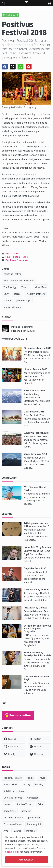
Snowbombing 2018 (34, 390)
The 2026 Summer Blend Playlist (37, 678)
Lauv (6, 294)
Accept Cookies (27, 860)
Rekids (30, 778)
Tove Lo (26, 287)
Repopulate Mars (13, 778)
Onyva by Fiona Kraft (35, 568)
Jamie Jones (34, 818)
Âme (6, 831)
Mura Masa (41, 287)
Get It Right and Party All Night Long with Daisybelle (37, 629)
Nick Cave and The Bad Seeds (19, 281)
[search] (50, 3)
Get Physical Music (13, 818)
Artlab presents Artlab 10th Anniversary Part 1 (37, 525)
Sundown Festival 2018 (36, 433)
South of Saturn (25, 804)
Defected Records (13, 798)
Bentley (39, 784)
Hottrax (8, 804)
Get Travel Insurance (16, 260)
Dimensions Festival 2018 (37, 348)
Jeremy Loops (24, 300)
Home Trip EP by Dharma (37, 547)
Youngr (7, 300)
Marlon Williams (12, 307)
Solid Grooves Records (15, 791)
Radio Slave (10, 811)
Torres (17, 294)
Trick (41, 804)
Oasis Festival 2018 (34, 412)
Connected (33, 798)
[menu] (3, 3)
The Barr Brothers (35, 294)
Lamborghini (34, 824)
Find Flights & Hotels (16, 257)
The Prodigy (10, 287)
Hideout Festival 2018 (35, 369)
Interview (26, 811)
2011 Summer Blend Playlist (35, 489)
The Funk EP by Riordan (36, 590)
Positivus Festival (13, 274)
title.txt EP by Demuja (35, 608)
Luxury (26, 784)
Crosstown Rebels (13, 824)
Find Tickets (12, 253)
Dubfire (17, 831)
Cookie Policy (12, 852)
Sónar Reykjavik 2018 (35, 454)
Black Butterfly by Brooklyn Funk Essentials (37, 654)
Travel (42, 778)
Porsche (31, 831)
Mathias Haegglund (22, 327)
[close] (49, 833)
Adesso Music (11, 784)
